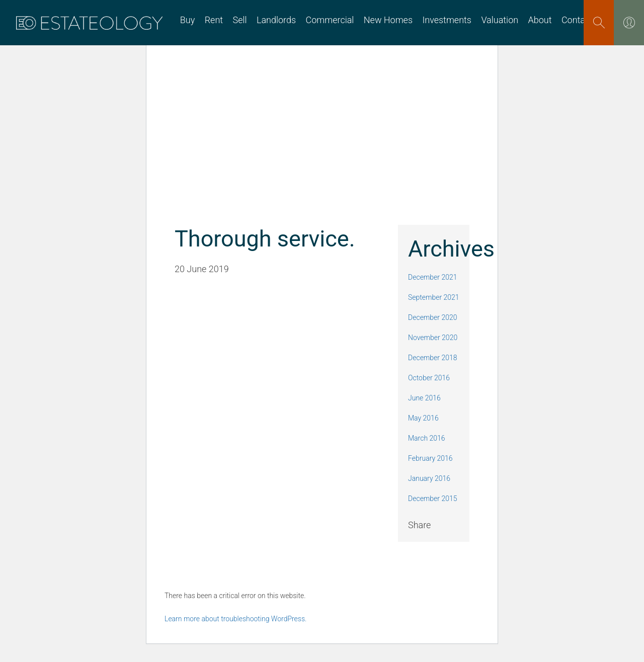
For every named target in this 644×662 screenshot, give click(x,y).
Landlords (276, 20)
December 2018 (432, 358)
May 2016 (423, 418)
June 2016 (424, 398)
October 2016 (429, 378)
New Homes (388, 20)
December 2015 (432, 499)
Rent (214, 20)
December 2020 (432, 317)
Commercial (330, 20)
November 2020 (433, 338)
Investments (447, 20)
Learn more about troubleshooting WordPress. (235, 619)
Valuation (500, 20)
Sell (239, 20)
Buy (187, 20)
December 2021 (432, 277)
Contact (577, 20)
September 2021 (434, 297)
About (540, 20)
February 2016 (430, 458)
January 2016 (429, 478)
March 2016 (427, 438)
